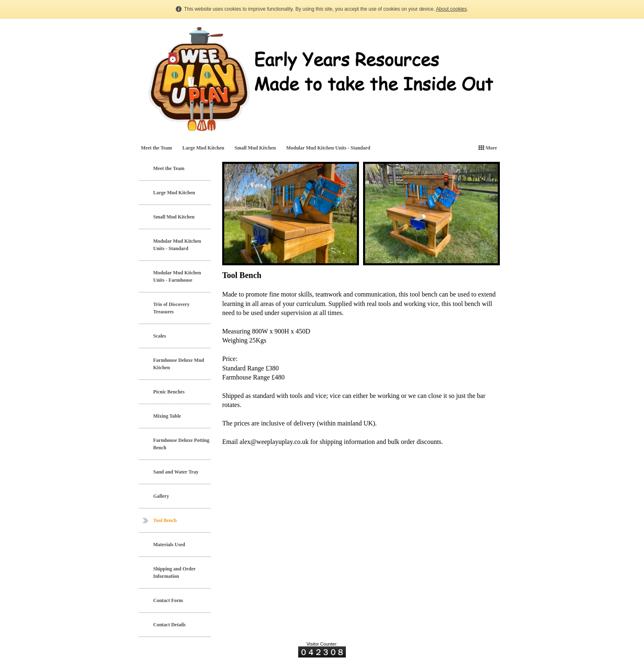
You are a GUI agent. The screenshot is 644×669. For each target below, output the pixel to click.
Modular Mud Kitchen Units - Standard (328, 148)
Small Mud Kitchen (255, 148)
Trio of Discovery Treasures (171, 308)
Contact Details (169, 625)
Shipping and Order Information (174, 572)
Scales (160, 336)
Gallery (161, 496)
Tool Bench (165, 520)
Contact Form (168, 600)
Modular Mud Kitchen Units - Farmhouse (177, 276)
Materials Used (169, 545)
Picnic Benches (169, 392)
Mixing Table (167, 416)
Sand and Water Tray (176, 472)
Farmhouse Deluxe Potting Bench (181, 444)
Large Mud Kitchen (203, 148)
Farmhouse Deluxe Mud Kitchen (179, 364)
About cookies (451, 9)
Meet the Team (156, 148)
